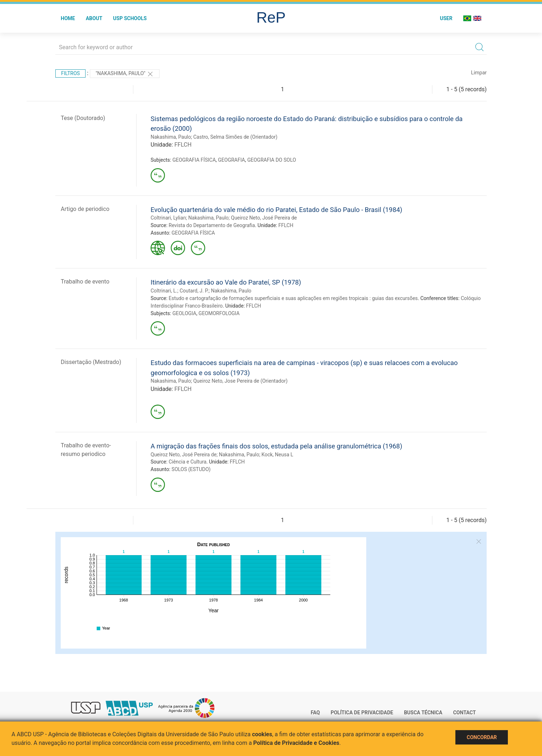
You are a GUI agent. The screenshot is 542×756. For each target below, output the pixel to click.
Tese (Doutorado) (83, 118)
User (446, 18)
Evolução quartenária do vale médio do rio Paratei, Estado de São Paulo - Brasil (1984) (276, 210)
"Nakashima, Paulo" (125, 74)
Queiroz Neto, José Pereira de (264, 218)
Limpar (479, 73)
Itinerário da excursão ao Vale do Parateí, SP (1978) (226, 282)
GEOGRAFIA (232, 160)
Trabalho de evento (85, 282)
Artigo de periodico (85, 209)
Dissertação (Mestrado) (91, 362)
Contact (465, 713)
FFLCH (183, 145)
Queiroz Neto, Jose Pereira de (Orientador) (240, 381)
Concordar (482, 737)
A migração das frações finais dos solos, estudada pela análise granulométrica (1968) (276, 446)
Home (68, 18)
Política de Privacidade (362, 713)
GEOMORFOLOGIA (219, 313)
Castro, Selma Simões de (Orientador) (235, 137)
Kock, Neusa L (277, 455)
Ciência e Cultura (187, 462)
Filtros (70, 73)
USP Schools (130, 18)
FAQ (315, 713)
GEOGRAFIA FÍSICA (194, 160)
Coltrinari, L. (164, 291)
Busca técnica (423, 713)
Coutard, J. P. (194, 291)
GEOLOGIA (184, 313)
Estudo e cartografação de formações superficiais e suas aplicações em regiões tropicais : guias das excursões (293, 298)
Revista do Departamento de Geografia (212, 225)
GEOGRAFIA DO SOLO (272, 160)
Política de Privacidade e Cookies (297, 743)
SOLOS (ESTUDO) (191, 469)
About (94, 18)
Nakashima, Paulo (171, 137)
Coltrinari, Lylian (168, 218)
